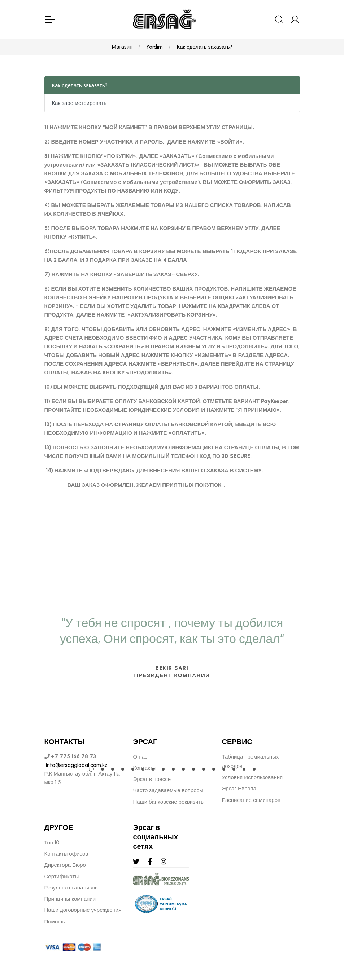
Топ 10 (52, 843)
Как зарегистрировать (79, 103)
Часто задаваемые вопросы (168, 790)
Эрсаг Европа (239, 789)
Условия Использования (252, 777)
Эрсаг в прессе (152, 779)
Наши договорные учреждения (83, 910)
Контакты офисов (66, 854)
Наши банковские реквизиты (169, 802)
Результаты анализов (71, 888)
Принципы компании (70, 899)
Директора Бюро (65, 865)
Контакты (145, 768)
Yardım (154, 47)
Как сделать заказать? (204, 47)
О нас (140, 757)
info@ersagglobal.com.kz (76, 765)
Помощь (55, 922)
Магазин (122, 47)
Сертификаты (62, 877)
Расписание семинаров (251, 800)
